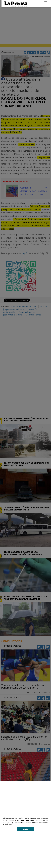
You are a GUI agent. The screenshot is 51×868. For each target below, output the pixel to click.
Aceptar (25, 829)
